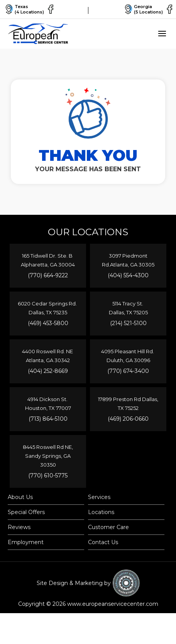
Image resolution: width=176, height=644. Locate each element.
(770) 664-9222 (48, 275)
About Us (20, 497)
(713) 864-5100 (48, 419)
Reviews (19, 527)
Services (99, 497)
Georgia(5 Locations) (143, 9)
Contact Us (103, 542)
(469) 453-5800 (48, 323)
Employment (26, 542)
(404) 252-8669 (48, 371)
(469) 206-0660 (128, 419)
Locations (101, 512)
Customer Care (108, 527)
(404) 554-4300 (128, 275)
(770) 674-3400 (128, 371)
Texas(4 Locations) (24, 9)
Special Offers (26, 512)
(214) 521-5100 (128, 323)
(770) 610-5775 (48, 475)
